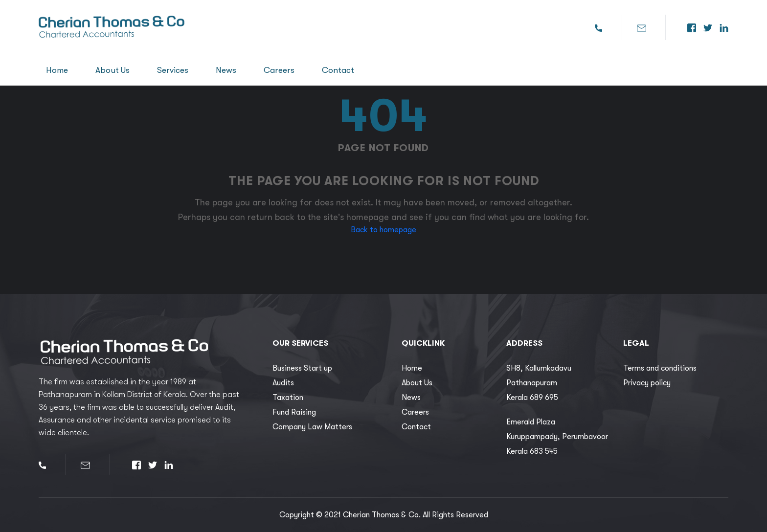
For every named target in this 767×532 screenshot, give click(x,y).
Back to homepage (383, 230)
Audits (283, 383)
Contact (338, 70)
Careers (279, 70)
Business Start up (302, 368)
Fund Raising (294, 412)
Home (57, 70)
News (226, 70)
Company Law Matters (312, 427)
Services (173, 70)
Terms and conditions (660, 368)
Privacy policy (647, 383)
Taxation (288, 398)
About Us (113, 70)
